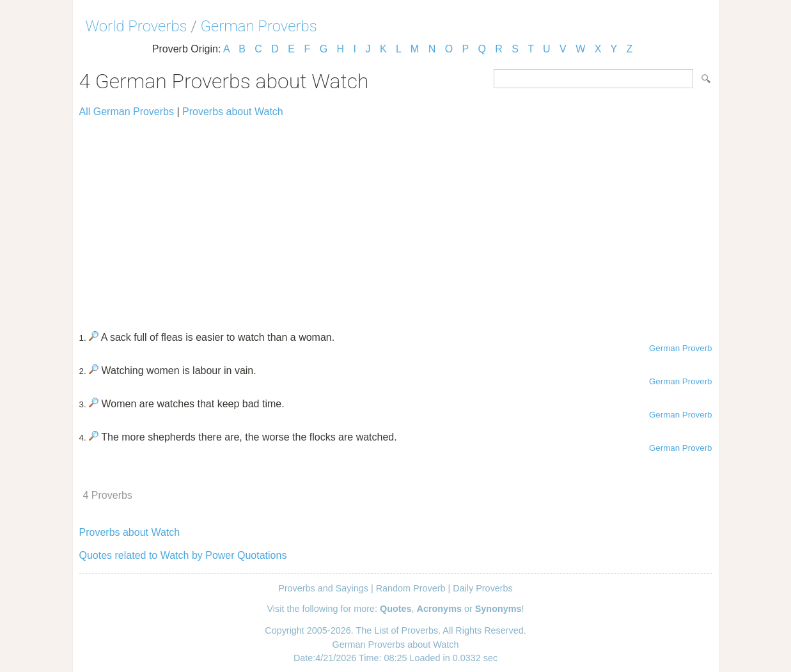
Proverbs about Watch (233, 112)
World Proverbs (137, 26)
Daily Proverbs (483, 588)
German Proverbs (259, 26)
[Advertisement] (396, 219)
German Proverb (681, 348)
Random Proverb (411, 588)
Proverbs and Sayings (323, 588)
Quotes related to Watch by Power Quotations (183, 555)
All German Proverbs (127, 112)
